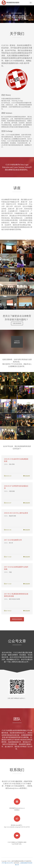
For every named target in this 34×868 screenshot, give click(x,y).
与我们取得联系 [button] (17, 323)
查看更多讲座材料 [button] (17, 619)
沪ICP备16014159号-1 (8, 863)
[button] (3, 14)
